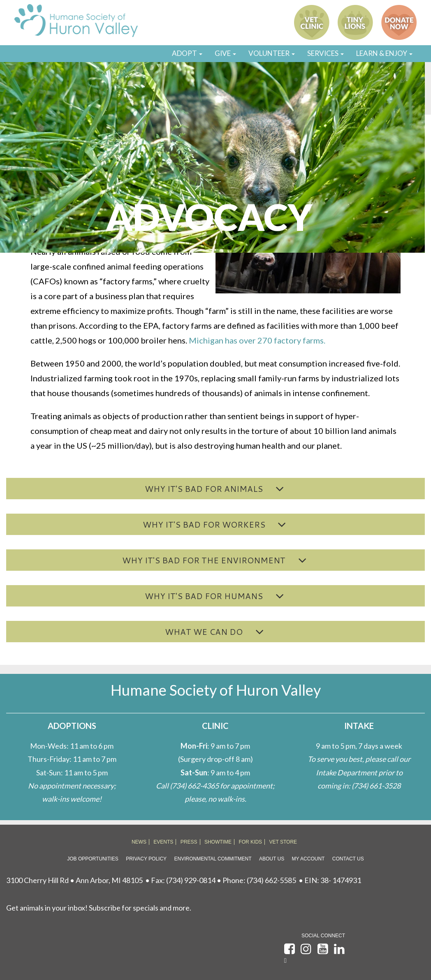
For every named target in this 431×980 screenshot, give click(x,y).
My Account (308, 859)
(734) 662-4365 (194, 786)
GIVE (225, 53)
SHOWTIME (218, 842)
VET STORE (283, 842)
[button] (215, 489)
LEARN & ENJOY (384, 53)
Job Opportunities (93, 859)
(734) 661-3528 (376, 786)
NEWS (139, 842)
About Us (272, 859)
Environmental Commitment (213, 859)
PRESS (189, 842)
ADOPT (187, 53)
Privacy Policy (146, 859)
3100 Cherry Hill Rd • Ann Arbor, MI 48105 (74, 880)
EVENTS (163, 842)
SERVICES (326, 53)
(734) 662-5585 (271, 880)
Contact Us (348, 859)
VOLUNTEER (272, 53)
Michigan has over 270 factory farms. (257, 340)
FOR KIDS (250, 842)
